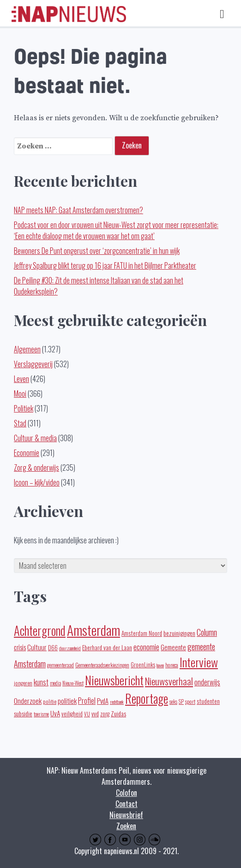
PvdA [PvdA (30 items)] (103, 701)
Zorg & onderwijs (36, 468)
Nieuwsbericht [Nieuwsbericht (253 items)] (114, 680)
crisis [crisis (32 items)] (20, 647)
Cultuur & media (35, 438)
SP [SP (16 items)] (181, 702)
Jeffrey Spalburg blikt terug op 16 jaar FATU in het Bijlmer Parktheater (105, 265)
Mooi (20, 394)
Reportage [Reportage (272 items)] (147, 698)
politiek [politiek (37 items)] (67, 701)
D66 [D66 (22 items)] (53, 648)
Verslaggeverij (33, 364)
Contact (127, 804)
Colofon (127, 793)
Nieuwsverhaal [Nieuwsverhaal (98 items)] (169, 681)
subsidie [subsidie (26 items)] (23, 713)
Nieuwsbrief (126, 815)
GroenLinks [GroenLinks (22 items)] (143, 665)
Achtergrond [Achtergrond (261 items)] (40, 630)
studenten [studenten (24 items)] (208, 701)
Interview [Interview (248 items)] (199, 662)
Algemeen (27, 349)
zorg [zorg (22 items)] (105, 714)
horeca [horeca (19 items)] (172, 665)
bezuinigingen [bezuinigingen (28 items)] (179, 633)
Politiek (24, 408)
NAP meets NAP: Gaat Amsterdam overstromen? (78, 210)
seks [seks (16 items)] (173, 702)
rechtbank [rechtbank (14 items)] (117, 702)
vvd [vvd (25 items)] (95, 714)
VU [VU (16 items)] (87, 714)
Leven (21, 379)
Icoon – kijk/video (37, 482)
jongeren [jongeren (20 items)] (23, 683)
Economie (27, 453)
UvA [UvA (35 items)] (55, 713)
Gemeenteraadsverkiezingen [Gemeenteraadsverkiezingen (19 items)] (102, 665)
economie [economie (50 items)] (146, 646)
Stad (20, 423)
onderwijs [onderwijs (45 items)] (207, 682)
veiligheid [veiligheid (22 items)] (72, 714)
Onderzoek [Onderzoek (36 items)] (28, 701)
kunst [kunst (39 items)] (41, 682)
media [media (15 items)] (55, 683)
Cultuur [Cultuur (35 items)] (37, 647)
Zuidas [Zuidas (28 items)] (118, 713)
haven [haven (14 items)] (160, 665)
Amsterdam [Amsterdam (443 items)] (93, 630)
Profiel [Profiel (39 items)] (87, 701)
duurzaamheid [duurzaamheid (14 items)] (70, 648)
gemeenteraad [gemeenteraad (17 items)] (60, 665)
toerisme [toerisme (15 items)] (41, 714)
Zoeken (126, 826)
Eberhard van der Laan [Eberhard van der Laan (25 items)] (107, 647)
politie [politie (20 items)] (50, 701)
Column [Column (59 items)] (207, 632)
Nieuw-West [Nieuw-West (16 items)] (73, 683)
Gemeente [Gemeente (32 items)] (173, 647)
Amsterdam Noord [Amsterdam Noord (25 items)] (142, 633)
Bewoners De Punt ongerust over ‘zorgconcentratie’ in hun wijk (97, 251)
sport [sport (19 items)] (190, 701)
